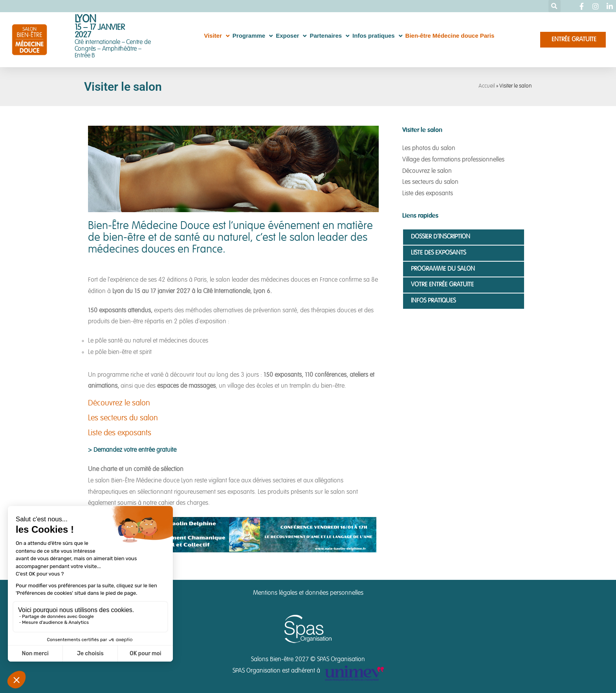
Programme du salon (443, 269)
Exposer (291, 36)
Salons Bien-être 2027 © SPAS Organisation (308, 660)
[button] (555, 6)
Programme (253, 36)
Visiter (217, 36)
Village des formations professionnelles (453, 160)
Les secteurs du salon (123, 418)
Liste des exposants (120, 433)
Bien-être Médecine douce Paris (450, 36)
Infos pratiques (377, 36)
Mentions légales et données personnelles (308, 593)
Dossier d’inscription (441, 237)
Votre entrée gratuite (442, 285)
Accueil (487, 86)
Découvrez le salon (119, 403)
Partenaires (329, 36)
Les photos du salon (429, 148)
